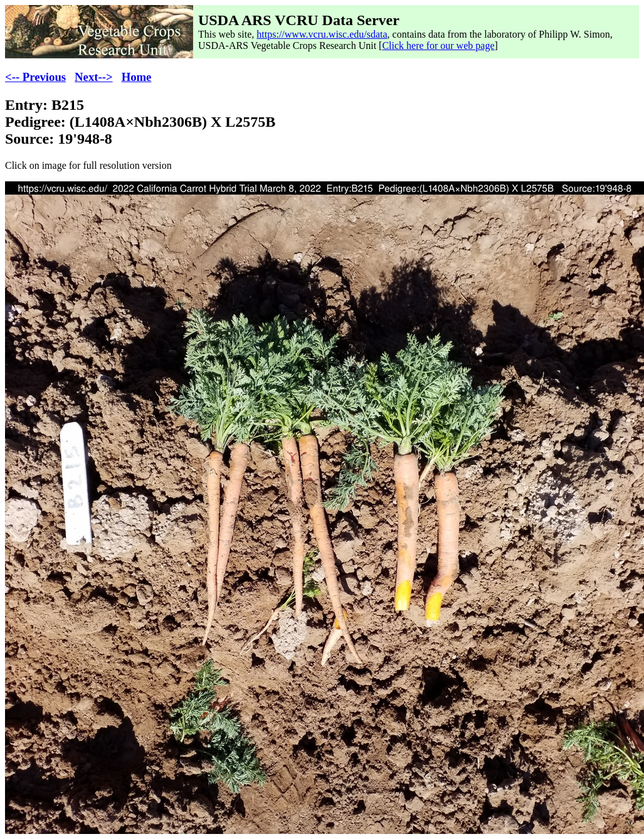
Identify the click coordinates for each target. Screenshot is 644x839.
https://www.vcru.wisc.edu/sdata (322, 34)
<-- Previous (35, 77)
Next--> (94, 77)
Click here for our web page (438, 45)
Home (137, 77)
